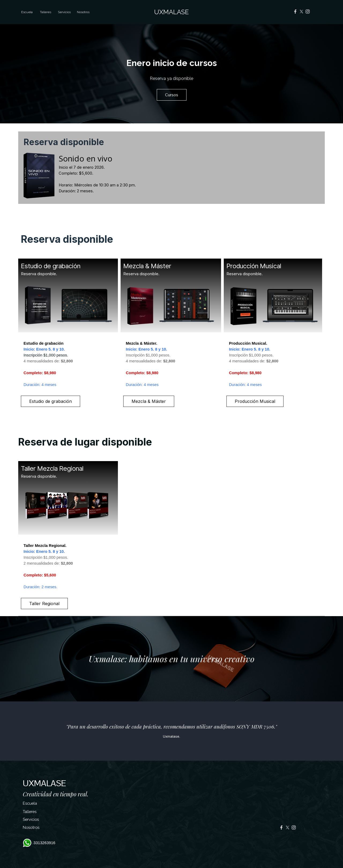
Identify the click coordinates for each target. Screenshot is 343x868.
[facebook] (295, 12)
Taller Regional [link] (44, 604)
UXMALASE (171, 12)
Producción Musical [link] (255, 401)
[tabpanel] (171, 176)
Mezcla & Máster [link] (149, 401)
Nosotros (83, 12)
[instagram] (308, 12)
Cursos (172, 95)
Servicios (31, 819)
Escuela (27, 12)
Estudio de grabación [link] (51, 401)
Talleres (30, 812)
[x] (301, 12)
